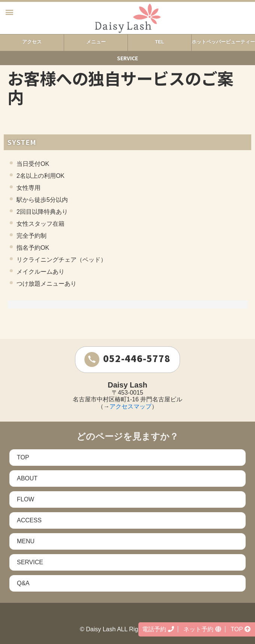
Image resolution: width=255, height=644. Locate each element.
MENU (26, 541)
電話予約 (158, 629)
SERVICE (30, 562)
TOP (23, 457)
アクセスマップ (130, 406)
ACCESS (29, 520)
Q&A (23, 583)
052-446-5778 (127, 359)
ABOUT (27, 478)
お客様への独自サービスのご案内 (120, 87)
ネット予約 (202, 629)
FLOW (25, 499)
